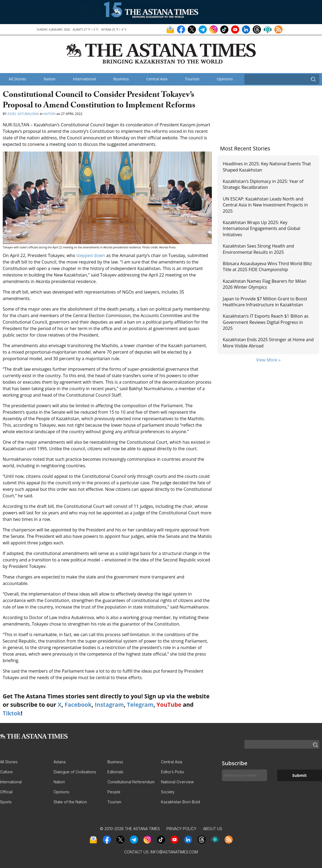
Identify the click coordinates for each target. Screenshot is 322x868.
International (84, 79)
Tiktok (12, 713)
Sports (6, 802)
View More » (268, 360)
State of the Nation (70, 802)
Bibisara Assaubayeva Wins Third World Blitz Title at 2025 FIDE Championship (267, 267)
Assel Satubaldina (23, 114)
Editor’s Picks (172, 772)
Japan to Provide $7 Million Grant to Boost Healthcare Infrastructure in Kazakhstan (265, 302)
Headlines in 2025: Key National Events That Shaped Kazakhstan (267, 167)
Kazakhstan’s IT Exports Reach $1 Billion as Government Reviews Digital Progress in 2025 (265, 322)
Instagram (109, 705)
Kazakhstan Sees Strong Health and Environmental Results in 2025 (258, 249)
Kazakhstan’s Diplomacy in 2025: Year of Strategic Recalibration (263, 184)
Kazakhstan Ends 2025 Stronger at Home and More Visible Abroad (268, 343)
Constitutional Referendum (131, 782)
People (114, 792)
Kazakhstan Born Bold (180, 802)
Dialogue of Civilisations (75, 772)
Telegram (140, 705)
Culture (6, 772)
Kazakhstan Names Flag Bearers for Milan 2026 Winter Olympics (264, 284)
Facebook (78, 705)
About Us (213, 829)
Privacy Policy (181, 829)
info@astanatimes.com (174, 852)
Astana (60, 762)
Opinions (225, 79)
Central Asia (157, 79)
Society (168, 792)
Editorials (115, 772)
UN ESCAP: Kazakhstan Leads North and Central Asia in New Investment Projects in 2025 (265, 205)
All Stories (17, 79)
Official (6, 792)
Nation (50, 79)
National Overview (177, 782)
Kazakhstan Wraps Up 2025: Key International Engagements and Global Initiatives (261, 228)
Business (121, 79)
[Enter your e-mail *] (244, 775)
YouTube (169, 705)
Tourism (192, 79)
